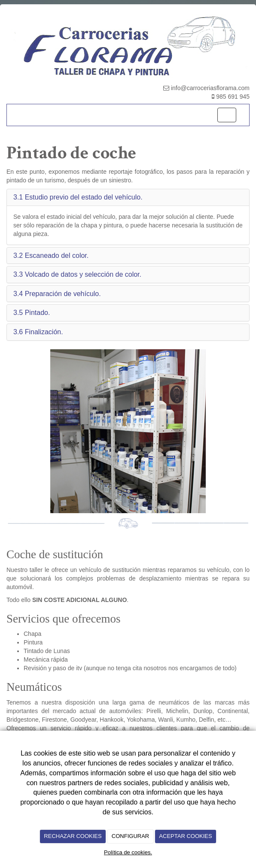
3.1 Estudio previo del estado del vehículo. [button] (78, 197)
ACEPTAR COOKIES (185, 836)
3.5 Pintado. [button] (32, 313)
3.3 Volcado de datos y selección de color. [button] (77, 274)
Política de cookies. (128, 852)
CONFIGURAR (130, 836)
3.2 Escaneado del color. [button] (51, 256)
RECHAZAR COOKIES (73, 836)
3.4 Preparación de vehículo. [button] (57, 294)
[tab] (128, 197)
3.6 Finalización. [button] (38, 332)
